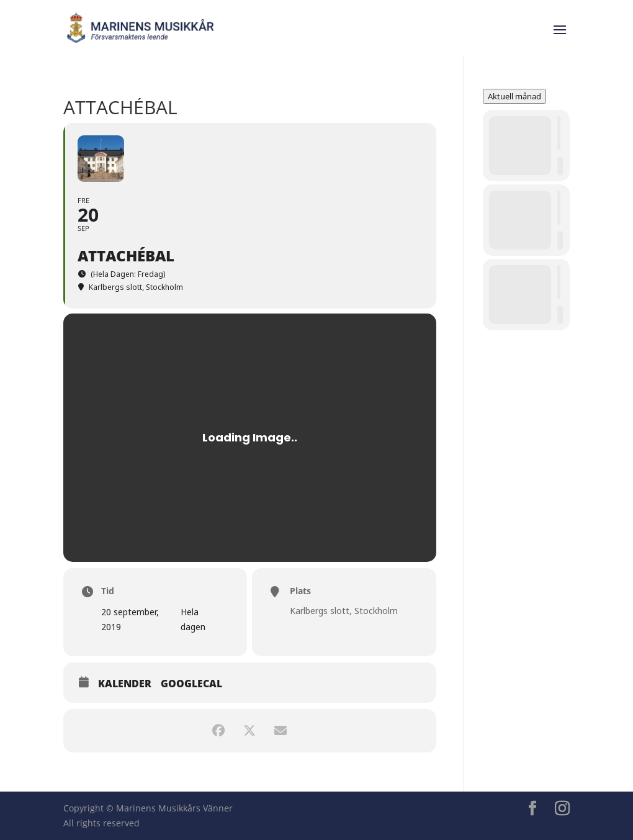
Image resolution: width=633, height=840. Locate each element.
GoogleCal (191, 684)
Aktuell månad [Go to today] (514, 96)
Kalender (125, 684)
